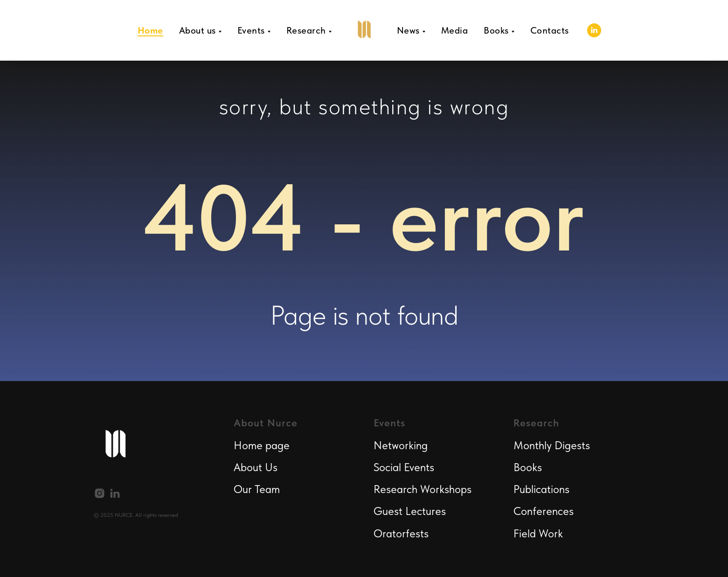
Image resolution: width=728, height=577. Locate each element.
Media (455, 30)
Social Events (404, 467)
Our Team (257, 489)
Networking (401, 445)
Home (150, 30)
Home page (262, 445)
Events (251, 30)
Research (306, 30)
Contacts (550, 30)
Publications (541, 489)
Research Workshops (423, 489)
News (408, 30)
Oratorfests (401, 533)
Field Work (538, 533)
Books (496, 30)
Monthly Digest (549, 445)
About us (198, 30)
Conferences (544, 511)
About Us (256, 467)
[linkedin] (594, 30)
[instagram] (100, 493)
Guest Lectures (410, 511)
